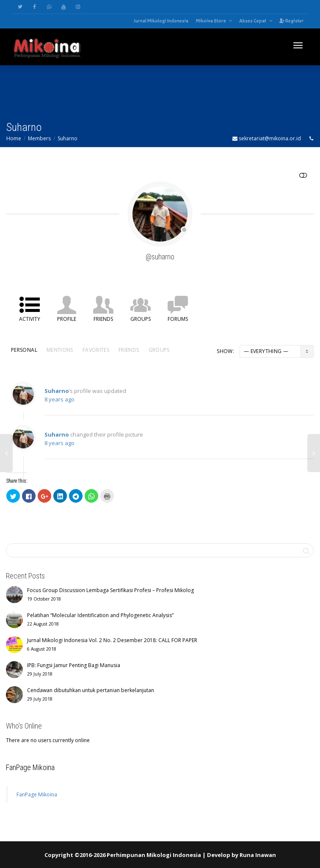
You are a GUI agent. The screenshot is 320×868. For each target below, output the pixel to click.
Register (292, 21)
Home (14, 138)
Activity (30, 319)
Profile (67, 319)
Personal (24, 350)
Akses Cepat (253, 21)
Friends (103, 319)
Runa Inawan (258, 855)
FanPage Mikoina (30, 767)
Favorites (96, 350)
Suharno (68, 138)
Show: (225, 351)
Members (39, 138)
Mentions (60, 350)
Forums (178, 319)
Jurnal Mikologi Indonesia (161, 21)
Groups (141, 319)
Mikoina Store (211, 21)
